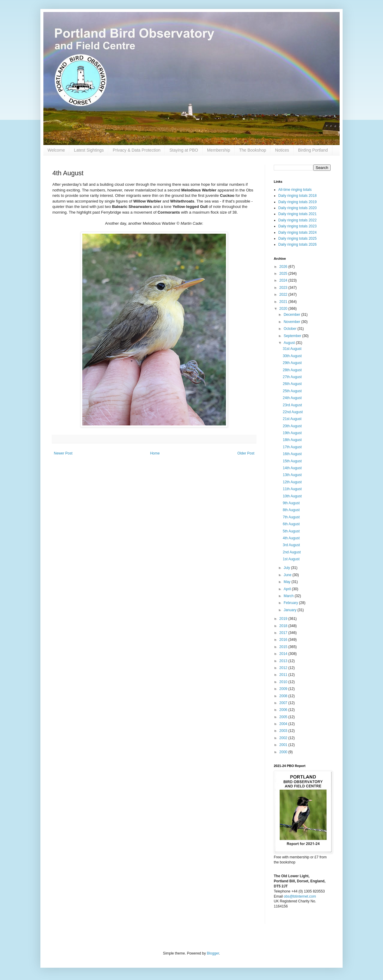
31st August (292, 349)
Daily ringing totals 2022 (297, 220)
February (291, 603)
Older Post (246, 453)
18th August (292, 440)
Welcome (56, 150)
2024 (284, 280)
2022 (284, 295)
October (291, 329)
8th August (291, 510)
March (289, 596)
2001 (284, 745)
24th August (292, 398)
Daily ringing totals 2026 (297, 244)
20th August (292, 426)
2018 (284, 626)
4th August (291, 538)
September (293, 336)
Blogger (213, 953)
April (288, 589)
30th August (292, 356)
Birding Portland (313, 150)
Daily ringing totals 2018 (297, 196)
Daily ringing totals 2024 (297, 232)
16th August (292, 454)
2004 (284, 724)
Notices (282, 150)
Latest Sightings (89, 150)
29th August (292, 363)
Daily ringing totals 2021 (297, 214)
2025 (284, 274)
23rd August (292, 405)
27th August (292, 377)
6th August (291, 524)
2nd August (292, 552)
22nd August (293, 412)
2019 (284, 619)
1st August (291, 559)
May (288, 582)
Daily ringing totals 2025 (297, 238)
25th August (292, 391)
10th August (292, 496)
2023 (284, 288)
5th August (291, 531)
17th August (292, 447)
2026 (284, 267)
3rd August (291, 545)
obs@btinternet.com (300, 896)
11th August (292, 489)
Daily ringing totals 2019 (297, 202)
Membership (219, 150)
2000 (284, 752)
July (287, 568)
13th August (292, 475)
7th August (291, 517)
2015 (284, 647)
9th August (291, 503)
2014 (284, 654)
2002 (284, 738)
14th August (292, 468)
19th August (292, 433)
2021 (284, 302)
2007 (284, 703)
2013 (284, 661)
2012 (284, 668)
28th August (292, 370)
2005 (284, 717)
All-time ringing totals (295, 190)
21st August (292, 419)
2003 (284, 731)
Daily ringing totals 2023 (297, 226)
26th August (292, 384)
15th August (292, 461)
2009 (284, 689)
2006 (284, 710)
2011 (284, 675)
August (290, 343)
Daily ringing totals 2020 (297, 208)
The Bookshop (253, 150)
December (292, 315)
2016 (284, 640)
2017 (284, 633)
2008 (284, 696)
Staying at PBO (184, 150)
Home (155, 453)
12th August (292, 482)
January (291, 610)
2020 (284, 309)
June (288, 575)
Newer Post (63, 453)
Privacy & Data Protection (137, 150)
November (292, 322)
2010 (284, 682)
